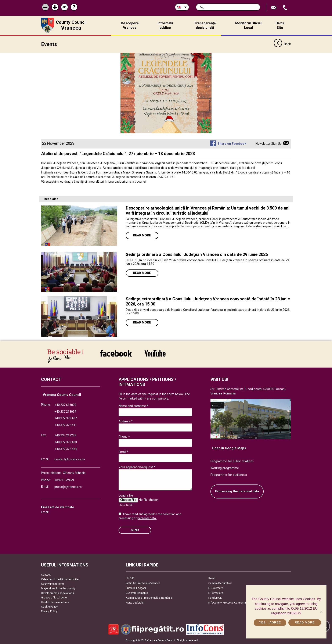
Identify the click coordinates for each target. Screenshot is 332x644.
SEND (135, 530)
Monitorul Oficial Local (248, 25)
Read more (142, 235)
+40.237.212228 (65, 435)
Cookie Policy (49, 607)
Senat (212, 578)
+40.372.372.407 (66, 418)
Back (282, 44)
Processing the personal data (237, 491)
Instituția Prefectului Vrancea (143, 583)
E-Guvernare (216, 588)
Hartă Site (280, 25)
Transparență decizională (205, 25)
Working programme (225, 468)
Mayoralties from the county (58, 588)
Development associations (57, 593)
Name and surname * (133, 406)
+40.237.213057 (65, 412)
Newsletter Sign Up (269, 144)
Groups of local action (55, 598)
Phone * (124, 436)
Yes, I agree (270, 622)
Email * (123, 452)
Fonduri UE (215, 598)
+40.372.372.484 (66, 449)
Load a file (126, 495)
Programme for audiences (229, 475)
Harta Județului (135, 603)
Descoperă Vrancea (130, 25)
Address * (126, 421)
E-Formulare (216, 593)
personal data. (147, 518)
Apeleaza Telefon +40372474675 (286, 8)
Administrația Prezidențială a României (149, 598)
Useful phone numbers (55, 602)
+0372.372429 (64, 480)
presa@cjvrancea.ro (68, 487)
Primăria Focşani (136, 588)
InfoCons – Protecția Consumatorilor (231, 603)
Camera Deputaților (220, 583)
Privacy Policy (49, 611)
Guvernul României (137, 593)
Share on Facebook (232, 144)
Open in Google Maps (229, 448)
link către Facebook (116, 353)
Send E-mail (274, 8)
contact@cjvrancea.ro (70, 459)
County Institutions (52, 584)
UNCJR (130, 578)
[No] (321, 612)
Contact (46, 575)
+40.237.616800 (65, 405)
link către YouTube (155, 353)
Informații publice (165, 25)
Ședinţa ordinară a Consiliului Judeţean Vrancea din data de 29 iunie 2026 (197, 254)
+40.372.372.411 (66, 425)
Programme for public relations (232, 461)
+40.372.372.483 (66, 442)
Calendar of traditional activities (60, 579)
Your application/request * (137, 467)
